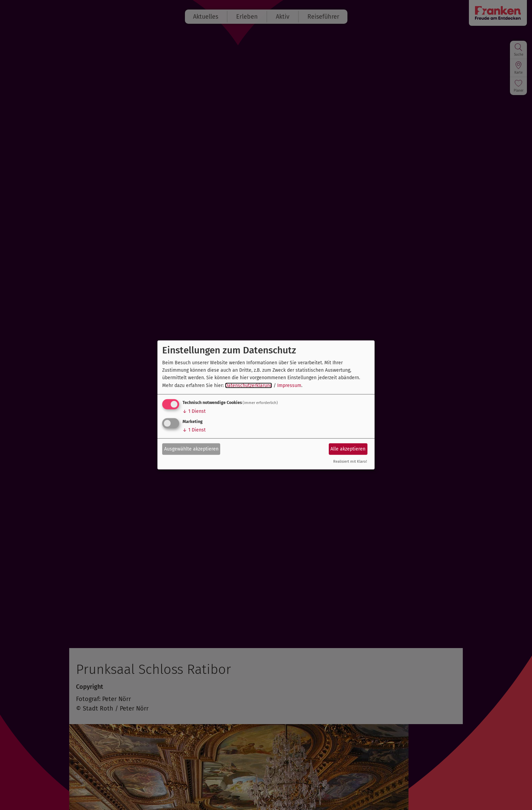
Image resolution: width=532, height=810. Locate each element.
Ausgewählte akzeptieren (191, 449)
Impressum (289, 385)
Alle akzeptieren (348, 449)
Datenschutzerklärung (249, 385)
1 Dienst (194, 411)
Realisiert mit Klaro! (350, 462)
